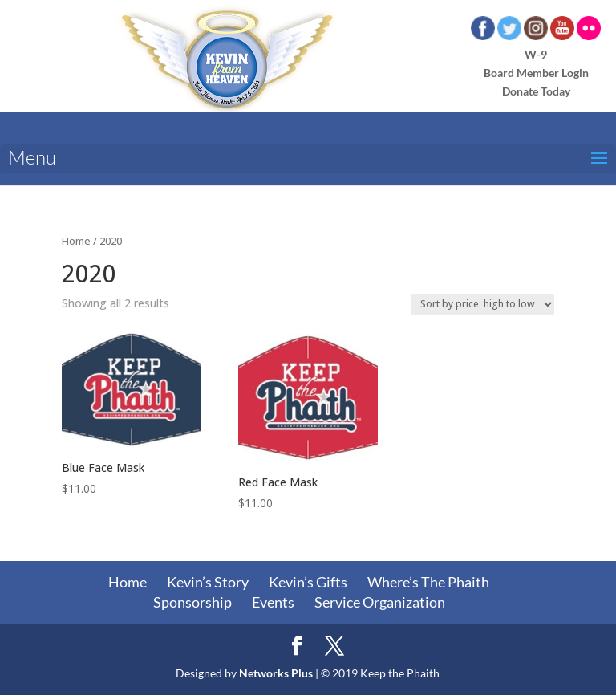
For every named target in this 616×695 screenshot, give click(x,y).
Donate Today (536, 91)
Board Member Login (536, 73)
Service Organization (380, 602)
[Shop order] (482, 305)
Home (76, 241)
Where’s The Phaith (428, 582)
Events (273, 602)
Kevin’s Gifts (308, 582)
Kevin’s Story (208, 582)
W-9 (536, 54)
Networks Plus (276, 673)
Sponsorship (192, 602)
